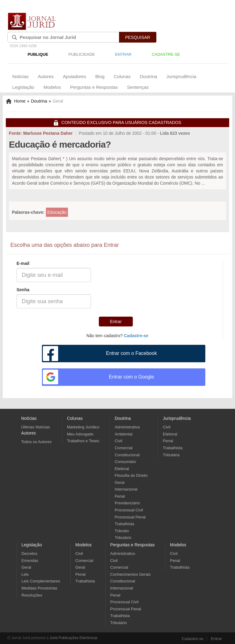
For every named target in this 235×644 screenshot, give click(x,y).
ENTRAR (123, 54)
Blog (100, 76)
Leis (25, 574)
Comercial (124, 448)
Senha (23, 290)
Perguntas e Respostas (94, 87)
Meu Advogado (80, 434)
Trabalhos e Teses (83, 441)
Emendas (30, 561)
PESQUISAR (138, 37)
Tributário (123, 538)
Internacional (126, 489)
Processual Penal (130, 517)
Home (16, 101)
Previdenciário (127, 503)
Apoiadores (75, 76)
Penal (120, 496)
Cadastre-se (193, 639)
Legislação (23, 87)
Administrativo (123, 554)
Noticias (20, 76)
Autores (46, 76)
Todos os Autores (36, 442)
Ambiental (124, 434)
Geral (120, 482)
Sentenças (138, 87)
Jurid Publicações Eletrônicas (74, 638)
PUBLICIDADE (82, 54)
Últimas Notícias (35, 427)
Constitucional (127, 455)
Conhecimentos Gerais (130, 574)
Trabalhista (125, 524)
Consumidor (125, 462)
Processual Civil (129, 510)
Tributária (171, 455)
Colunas (122, 76)
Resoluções (32, 595)
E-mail (23, 263)
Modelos (52, 87)
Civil (119, 441)
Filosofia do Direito (131, 475)
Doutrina (149, 76)
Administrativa (127, 427)
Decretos (29, 554)
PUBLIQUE (38, 54)
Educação (57, 212)
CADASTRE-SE (166, 54)
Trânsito (122, 531)
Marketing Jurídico (83, 427)
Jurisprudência (181, 76)
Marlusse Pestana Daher (48, 133)
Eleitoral (122, 469)
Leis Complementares (41, 581)
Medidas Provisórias (39, 588)
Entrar (116, 322)
